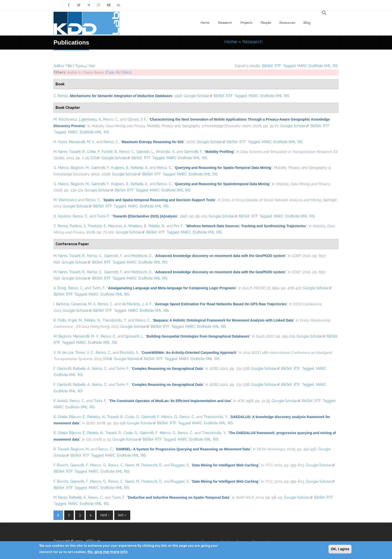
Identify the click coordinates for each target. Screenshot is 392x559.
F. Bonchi (61, 465)
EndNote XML (320, 66)
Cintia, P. (93, 152)
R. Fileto (60, 320)
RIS (335, 66)
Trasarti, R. (77, 152)
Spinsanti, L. (134, 336)
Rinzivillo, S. (165, 152)
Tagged (289, 66)
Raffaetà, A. (139, 168)
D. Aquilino (62, 216)
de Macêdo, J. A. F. (137, 304)
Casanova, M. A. (83, 304)
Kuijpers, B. (120, 168)
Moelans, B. (138, 226)
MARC (302, 66)
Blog (307, 23)
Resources (287, 23)
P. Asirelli (61, 401)
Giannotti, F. (193, 152)
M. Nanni (60, 152)
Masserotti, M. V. (82, 142)
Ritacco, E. (77, 417)
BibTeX (268, 66)
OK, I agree (340, 549)
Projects (246, 23)
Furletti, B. (110, 152)
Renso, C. (111, 119)
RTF (278, 66)
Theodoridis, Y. (114, 320)
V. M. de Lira (63, 353)
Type (79, 66)
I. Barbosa (61, 304)
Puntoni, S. (78, 226)
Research (225, 23)
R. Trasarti (61, 449)
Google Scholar (198, 96)
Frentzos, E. (97, 226)
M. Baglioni (62, 336)
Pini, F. (179, 226)
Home (205, 23)
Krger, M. (75, 320)
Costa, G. (132, 417)
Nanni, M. (132, 465)
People (266, 23)
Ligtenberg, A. (90, 119)
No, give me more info (107, 552)
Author (59, 66)
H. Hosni (60, 142)
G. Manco (61, 168)
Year (92, 66)
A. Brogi (60, 288)
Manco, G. (170, 417)
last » (122, 515)
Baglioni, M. (80, 168)
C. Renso (61, 96)
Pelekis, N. (157, 226)
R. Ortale (60, 417)
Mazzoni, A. (117, 226)
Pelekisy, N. (96, 417)
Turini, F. (103, 216)
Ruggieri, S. (180, 465)
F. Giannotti (62, 369)
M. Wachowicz (65, 119)
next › (105, 515)
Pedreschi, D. (142, 256)
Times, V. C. (84, 353)
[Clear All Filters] (118, 72)
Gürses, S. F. (137, 119)
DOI (95, 158)
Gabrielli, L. (145, 152)
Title (69, 66)
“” (152, 142)
